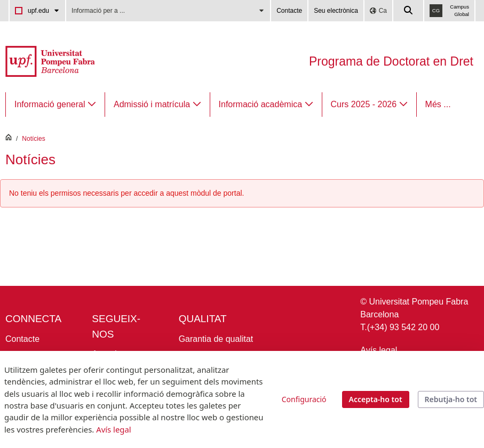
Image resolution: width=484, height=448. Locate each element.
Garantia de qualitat (216, 339)
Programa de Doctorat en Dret (391, 61)
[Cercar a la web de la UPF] (409, 11)
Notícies (33, 139)
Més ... (438, 104)
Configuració (304, 399)
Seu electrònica (336, 11)
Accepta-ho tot (376, 399)
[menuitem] (55, 105)
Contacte (289, 11)
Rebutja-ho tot (451, 399)
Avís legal (379, 350)
